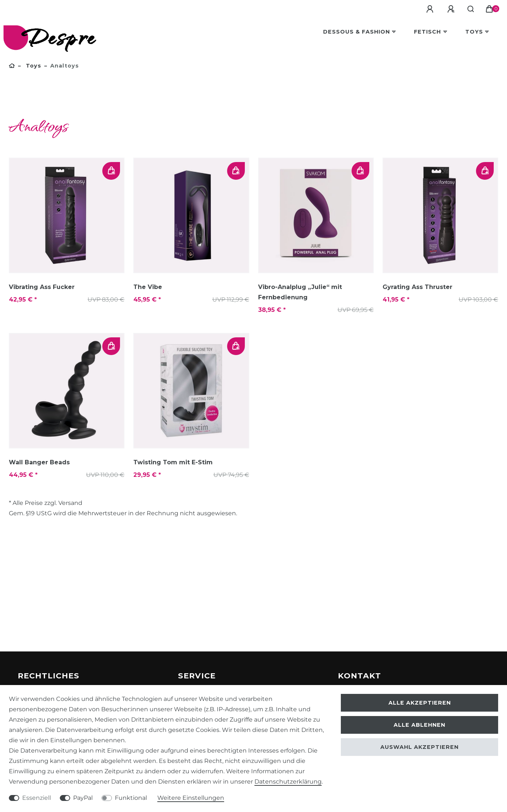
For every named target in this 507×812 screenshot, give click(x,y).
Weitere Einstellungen (191, 798)
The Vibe (148, 287)
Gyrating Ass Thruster (417, 287)
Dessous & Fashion (357, 32)
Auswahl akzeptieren (419, 747)
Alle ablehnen (419, 725)
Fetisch (427, 32)
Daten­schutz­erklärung (288, 782)
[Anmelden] (431, 9)
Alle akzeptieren (420, 703)
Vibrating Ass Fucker (42, 287)
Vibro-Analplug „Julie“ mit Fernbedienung (300, 292)
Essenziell (37, 798)
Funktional (131, 798)
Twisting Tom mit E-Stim (173, 462)
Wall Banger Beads (39, 462)
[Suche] (471, 9)
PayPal (83, 798)
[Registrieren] (452, 9)
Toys (474, 32)
